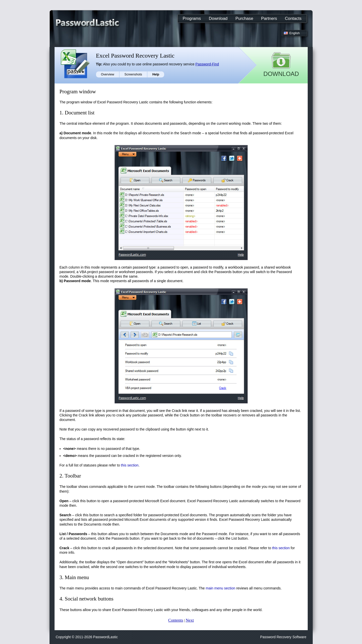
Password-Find (207, 64)
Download (218, 18)
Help (156, 74)
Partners (269, 18)
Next (190, 620)
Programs (192, 18)
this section (130, 465)
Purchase (244, 18)
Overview (108, 74)
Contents (176, 620)
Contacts (293, 18)
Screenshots (133, 74)
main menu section (220, 588)
